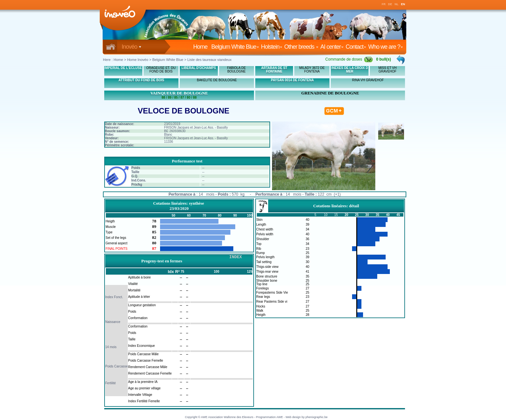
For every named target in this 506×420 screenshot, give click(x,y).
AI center (332, 47)
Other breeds (301, 47)
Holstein (272, 47)
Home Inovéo (138, 60)
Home (202, 47)
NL (397, 4)
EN (403, 4)
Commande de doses (349, 59)
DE (390, 4)
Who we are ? (386, 47)
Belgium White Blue (235, 47)
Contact (356, 47)
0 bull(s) (384, 59)
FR (384, 4)
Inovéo (132, 47)
